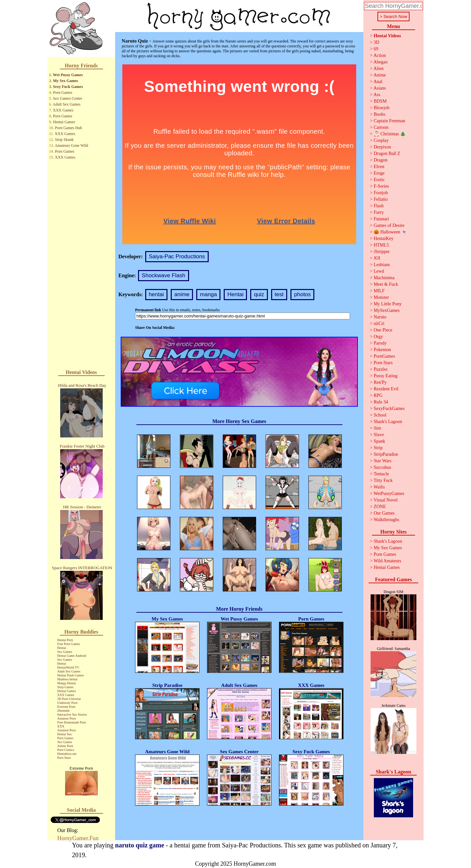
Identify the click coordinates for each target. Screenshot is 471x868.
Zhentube (63, 711)
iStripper (382, 252)
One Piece (383, 330)
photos (302, 294)
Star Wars (382, 461)
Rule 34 (381, 402)
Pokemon (382, 350)
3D (376, 42)
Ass (377, 95)
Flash (378, 206)
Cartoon (381, 127)
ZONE (380, 507)
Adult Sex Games (67, 104)
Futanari (381, 219)
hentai (156, 294)
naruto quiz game (140, 845)
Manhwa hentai (67, 679)
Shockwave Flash (163, 275)
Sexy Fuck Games (68, 87)
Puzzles (381, 369)
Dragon (380, 160)
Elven (379, 167)
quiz (259, 294)
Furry (379, 212)
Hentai (62, 648)
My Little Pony (388, 304)
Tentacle (381, 474)
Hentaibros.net (67, 754)
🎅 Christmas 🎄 (390, 134)
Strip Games (65, 687)
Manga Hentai (67, 683)
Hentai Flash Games (70, 675)
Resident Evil (386, 389)
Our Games (384, 513)
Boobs (379, 114)
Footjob (381, 193)
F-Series (381, 186)
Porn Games (63, 93)
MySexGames (386, 310)
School (380, 415)
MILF (379, 291)
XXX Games (63, 110)
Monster (381, 297)
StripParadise (386, 454)
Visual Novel (385, 500)
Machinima (384, 278)
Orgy (378, 337)
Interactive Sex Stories (72, 715)
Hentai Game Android (72, 656)
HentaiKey (384, 238)
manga (208, 294)
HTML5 (381, 245)
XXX (61, 726)
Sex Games (65, 652)
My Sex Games (66, 81)
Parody (380, 343)
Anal (378, 82)
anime (182, 294)
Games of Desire (389, 225)
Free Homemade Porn (72, 722)
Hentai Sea (64, 734)
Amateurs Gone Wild (71, 145)
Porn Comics (66, 750)
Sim (377, 428)
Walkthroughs (386, 520)
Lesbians (382, 265)
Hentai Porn (65, 640)
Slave (379, 435)
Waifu (379, 487)
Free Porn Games (69, 644)
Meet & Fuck (386, 284)
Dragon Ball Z (387, 153)
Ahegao (381, 62)
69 (376, 49)
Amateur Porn (66, 718)
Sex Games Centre (68, 98)
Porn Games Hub (69, 128)
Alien (379, 68)
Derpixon (382, 147)
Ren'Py (380, 382)
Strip (378, 448)
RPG (378, 395)
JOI (377, 258)
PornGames (384, 356)
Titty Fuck (383, 480)
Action (380, 55)
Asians (380, 88)
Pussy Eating (385, 376)
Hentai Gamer (64, 122)
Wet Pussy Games (68, 75)
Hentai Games (67, 691)
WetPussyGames (389, 494)
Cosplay (381, 140)
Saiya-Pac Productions (177, 256)
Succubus (382, 467)
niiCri (379, 323)
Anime (380, 75)
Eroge (379, 173)
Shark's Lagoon (388, 422)
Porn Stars (64, 758)
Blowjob (381, 108)
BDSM (380, 101)
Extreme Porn (66, 707)
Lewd (379, 271)
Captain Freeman (389, 121)
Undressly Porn (67, 703)
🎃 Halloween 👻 (390, 232)
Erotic (379, 180)
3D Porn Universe (69, 699)
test (279, 294)
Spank (379, 441)
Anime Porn (65, 746)
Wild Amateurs (387, 561)
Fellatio (381, 199)
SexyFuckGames (389, 408)
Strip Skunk (64, 140)
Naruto (380, 317)
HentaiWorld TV (68, 667)
